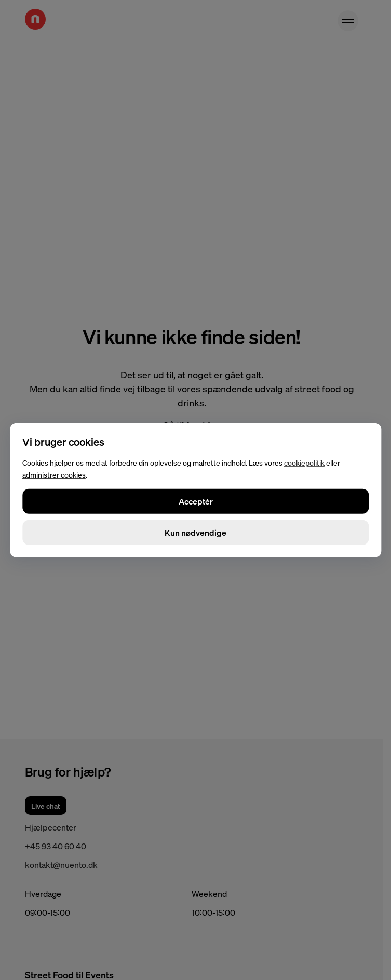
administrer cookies (54, 474)
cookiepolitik (304, 462)
